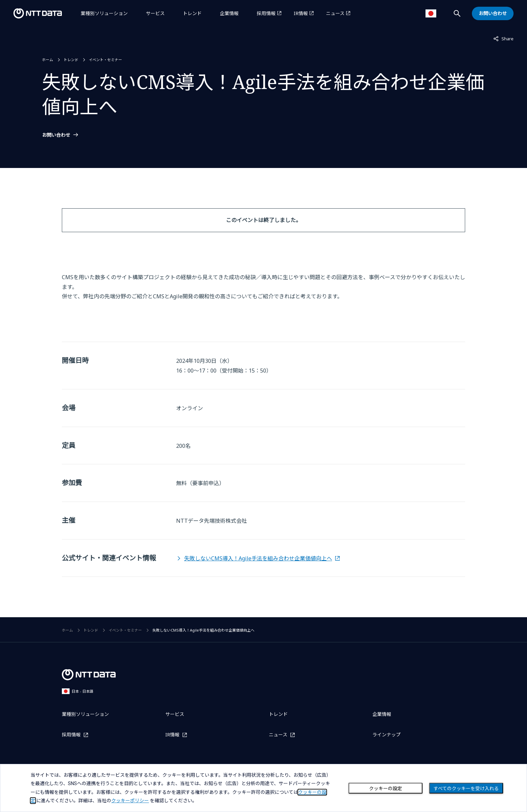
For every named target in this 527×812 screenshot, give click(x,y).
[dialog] (263, 788)
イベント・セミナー (105, 60)
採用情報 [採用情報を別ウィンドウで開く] (266, 13)
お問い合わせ (56, 135)
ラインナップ (387, 735)
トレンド (192, 13)
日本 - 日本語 (78, 691)
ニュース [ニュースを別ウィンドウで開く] (335, 13)
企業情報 (229, 13)
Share (503, 38)
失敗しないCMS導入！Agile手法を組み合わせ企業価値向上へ (258, 558)
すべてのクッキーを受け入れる (466, 788)
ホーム (48, 60)
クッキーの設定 (386, 788)
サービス (155, 13)
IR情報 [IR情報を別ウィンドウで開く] (301, 13)
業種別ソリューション (104, 13)
